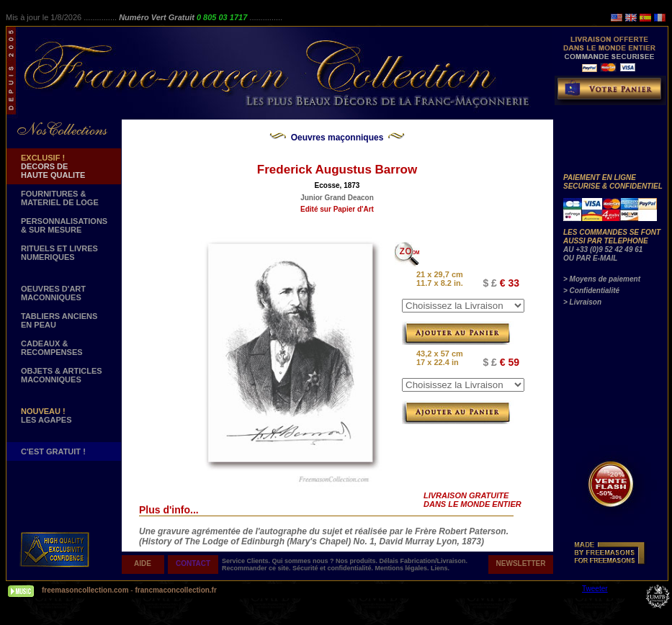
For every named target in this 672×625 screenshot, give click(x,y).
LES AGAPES (46, 415)
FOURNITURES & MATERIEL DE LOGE (60, 198)
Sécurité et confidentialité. (334, 568)
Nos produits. (358, 561)
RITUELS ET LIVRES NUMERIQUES (59, 253)
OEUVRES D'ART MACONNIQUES (53, 293)
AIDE (143, 563)
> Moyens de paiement (602, 279)
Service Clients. (247, 561)
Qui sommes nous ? (304, 561)
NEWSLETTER (521, 563)
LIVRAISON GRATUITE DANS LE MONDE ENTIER (472, 500)
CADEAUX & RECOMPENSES (52, 348)
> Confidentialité (591, 291)
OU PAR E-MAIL (590, 258)
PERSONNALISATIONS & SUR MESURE (64, 225)
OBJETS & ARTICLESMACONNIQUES (62, 375)
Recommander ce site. (257, 568)
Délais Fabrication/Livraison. (424, 561)
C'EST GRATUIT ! (53, 451)
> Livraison (582, 302)
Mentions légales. (403, 568)
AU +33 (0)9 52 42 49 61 (603, 249)
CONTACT (193, 563)
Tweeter (595, 589)
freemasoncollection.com (85, 590)
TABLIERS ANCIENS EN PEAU (59, 320)
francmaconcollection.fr (175, 590)
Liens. (440, 568)
